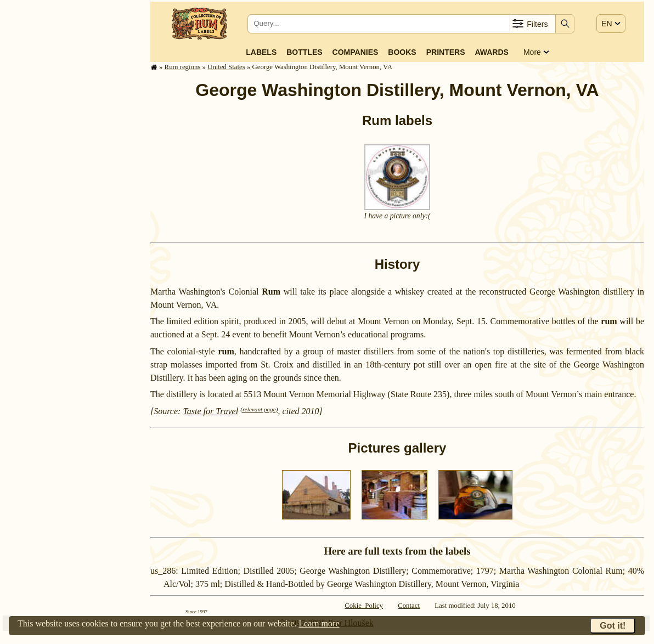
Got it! (613, 626)
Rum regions (183, 67)
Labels (261, 52)
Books (402, 52)
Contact (409, 606)
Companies (356, 52)
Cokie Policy (364, 606)
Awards (491, 52)
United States (226, 67)
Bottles (304, 52)
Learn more (319, 623)
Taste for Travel (210, 411)
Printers (446, 52)
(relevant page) (259, 409)
